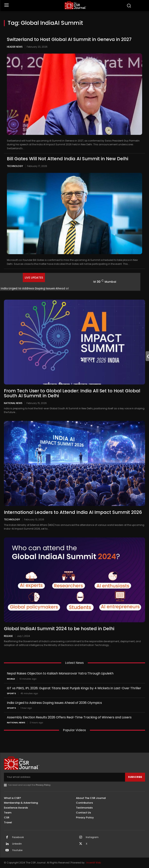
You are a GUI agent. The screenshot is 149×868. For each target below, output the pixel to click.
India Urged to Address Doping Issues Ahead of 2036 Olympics (54, 703)
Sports (11, 693)
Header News (15, 47)
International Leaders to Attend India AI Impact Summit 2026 (73, 512)
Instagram (92, 837)
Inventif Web (94, 863)
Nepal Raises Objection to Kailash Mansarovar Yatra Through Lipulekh (60, 673)
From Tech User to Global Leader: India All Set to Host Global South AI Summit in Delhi (72, 393)
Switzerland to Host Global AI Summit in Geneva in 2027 (69, 39)
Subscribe (135, 777)
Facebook (18, 837)
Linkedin (17, 844)
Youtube (17, 850)
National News (13, 403)
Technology (15, 166)
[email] (64, 777)
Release (8, 636)
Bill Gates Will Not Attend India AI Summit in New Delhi (68, 159)
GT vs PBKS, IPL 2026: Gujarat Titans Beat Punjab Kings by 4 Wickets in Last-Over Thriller (74, 688)
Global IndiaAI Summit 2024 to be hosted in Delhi (59, 629)
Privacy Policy (43, 785)
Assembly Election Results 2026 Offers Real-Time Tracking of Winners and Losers (69, 717)
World (11, 679)
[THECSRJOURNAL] (75, 5)
